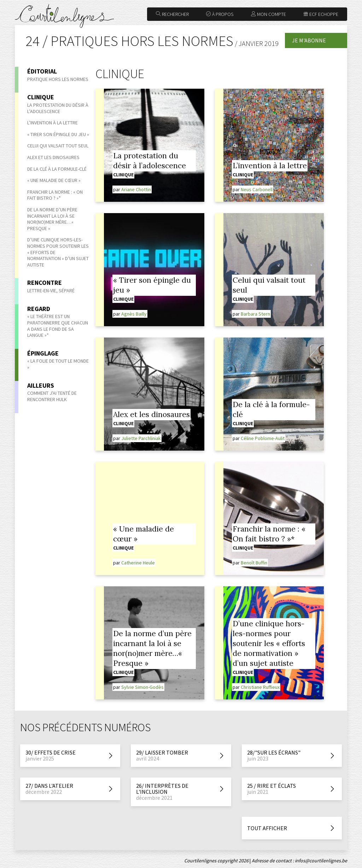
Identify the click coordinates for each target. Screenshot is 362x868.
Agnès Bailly (134, 314)
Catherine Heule (138, 563)
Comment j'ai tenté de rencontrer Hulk (52, 396)
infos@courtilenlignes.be (321, 861)
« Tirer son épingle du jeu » (58, 134)
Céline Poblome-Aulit (263, 438)
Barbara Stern (255, 314)
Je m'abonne (309, 40)
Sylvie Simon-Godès (142, 687)
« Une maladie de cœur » (54, 180)
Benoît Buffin (254, 563)
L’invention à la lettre (52, 123)
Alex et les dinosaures (53, 157)
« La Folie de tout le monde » (58, 364)
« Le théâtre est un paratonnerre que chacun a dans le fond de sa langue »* (58, 326)
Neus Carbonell (257, 189)
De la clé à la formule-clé (57, 169)
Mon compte (268, 14)
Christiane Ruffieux (260, 687)
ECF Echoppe (321, 14)
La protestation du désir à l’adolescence (58, 108)
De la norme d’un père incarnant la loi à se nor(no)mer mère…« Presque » (52, 219)
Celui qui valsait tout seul (58, 146)
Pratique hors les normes (58, 79)
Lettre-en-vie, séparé (51, 291)
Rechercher (172, 14)
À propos (220, 14)
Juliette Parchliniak (141, 438)
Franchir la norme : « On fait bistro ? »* (55, 195)
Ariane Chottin (136, 189)
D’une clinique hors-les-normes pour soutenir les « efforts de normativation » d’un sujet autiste (269, 643)
